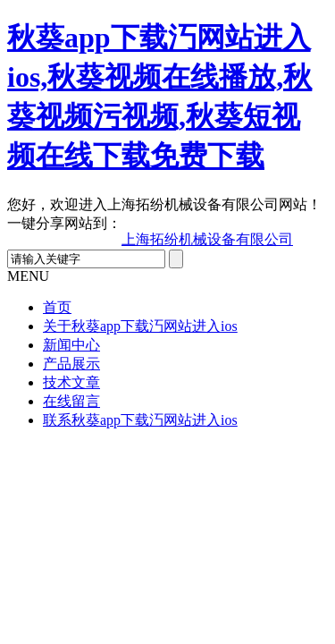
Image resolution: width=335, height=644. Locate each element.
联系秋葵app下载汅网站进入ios (140, 420)
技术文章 (71, 382)
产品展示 (71, 364)
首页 (57, 307)
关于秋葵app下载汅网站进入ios (140, 326)
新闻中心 (71, 345)
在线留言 (71, 401)
